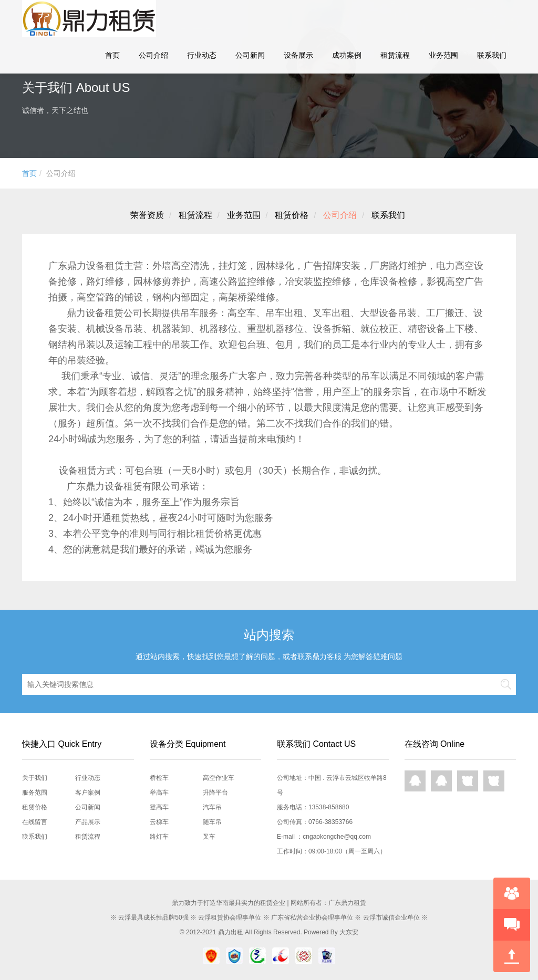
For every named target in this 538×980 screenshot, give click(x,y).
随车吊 (212, 822)
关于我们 (35, 778)
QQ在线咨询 (415, 781)
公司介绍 (153, 55)
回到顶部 (512, 956)
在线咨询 (512, 893)
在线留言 (35, 822)
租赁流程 (395, 55)
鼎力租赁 (85, 18)
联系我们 (492, 55)
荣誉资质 (147, 215)
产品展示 (88, 822)
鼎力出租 (231, 932)
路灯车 (159, 837)
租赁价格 (292, 215)
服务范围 (35, 793)
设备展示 (298, 55)
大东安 (349, 932)
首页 (112, 55)
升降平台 (215, 793)
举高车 (159, 793)
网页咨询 (468, 781)
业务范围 (443, 55)
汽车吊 (212, 807)
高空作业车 (219, 778)
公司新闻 (250, 55)
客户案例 (88, 793)
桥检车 (159, 778)
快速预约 (512, 925)
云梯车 (159, 822)
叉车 (209, 837)
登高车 (159, 807)
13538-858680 (329, 807)
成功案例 (347, 55)
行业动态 (202, 55)
